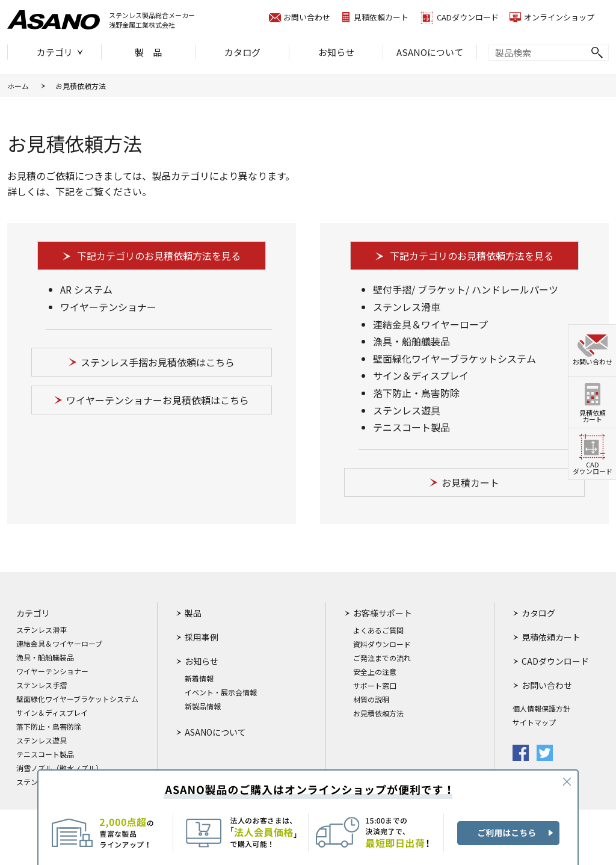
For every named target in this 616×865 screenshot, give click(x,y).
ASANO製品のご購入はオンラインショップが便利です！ (308, 817)
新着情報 (199, 679)
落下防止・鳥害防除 (49, 727)
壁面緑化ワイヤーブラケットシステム (77, 699)
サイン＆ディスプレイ (52, 713)
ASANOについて (430, 52)
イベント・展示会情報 (221, 692)
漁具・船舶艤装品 (45, 657)
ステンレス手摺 (42, 685)
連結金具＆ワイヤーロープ (59, 644)
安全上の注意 (375, 672)
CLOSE (567, 781)
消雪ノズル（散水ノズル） (60, 768)
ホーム (18, 86)
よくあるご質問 (378, 630)
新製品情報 (203, 706)
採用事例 (202, 637)
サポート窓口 (375, 686)
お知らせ (336, 52)
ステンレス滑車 (42, 630)
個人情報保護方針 (541, 709)
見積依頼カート (381, 17)
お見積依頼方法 (378, 713)
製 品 (148, 52)
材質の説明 (371, 700)
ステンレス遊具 (42, 740)
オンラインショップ (559, 17)
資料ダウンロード (382, 644)
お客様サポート (383, 613)
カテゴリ (55, 52)
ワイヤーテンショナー (52, 671)
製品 (193, 613)
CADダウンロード (468, 17)
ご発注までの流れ (382, 658)
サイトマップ (534, 722)
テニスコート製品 (45, 754)
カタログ (242, 52)
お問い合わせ (307, 17)
